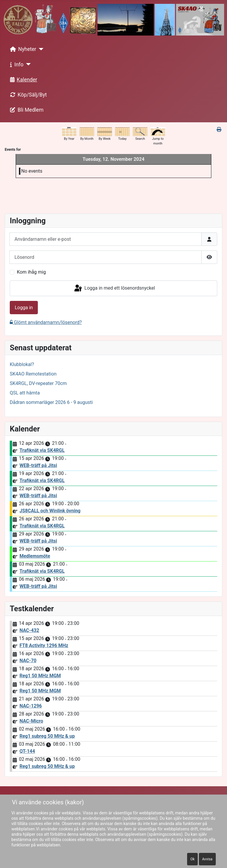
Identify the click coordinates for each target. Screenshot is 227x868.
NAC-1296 (31, 706)
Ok (192, 859)
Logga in (24, 308)
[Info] (27, 64)
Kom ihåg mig (31, 272)
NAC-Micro (31, 721)
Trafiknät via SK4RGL (42, 450)
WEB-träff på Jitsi (38, 465)
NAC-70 (28, 661)
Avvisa (207, 859)
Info (16, 65)
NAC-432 (29, 630)
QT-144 (27, 751)
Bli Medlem (26, 110)
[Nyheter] (40, 49)
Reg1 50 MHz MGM (40, 676)
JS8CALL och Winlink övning (50, 511)
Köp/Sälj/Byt (27, 95)
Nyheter (22, 49)
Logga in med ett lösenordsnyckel (114, 288)
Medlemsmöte (35, 556)
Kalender (22, 80)
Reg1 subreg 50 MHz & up (47, 736)
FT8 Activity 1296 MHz (44, 645)
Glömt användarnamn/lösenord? (46, 322)
